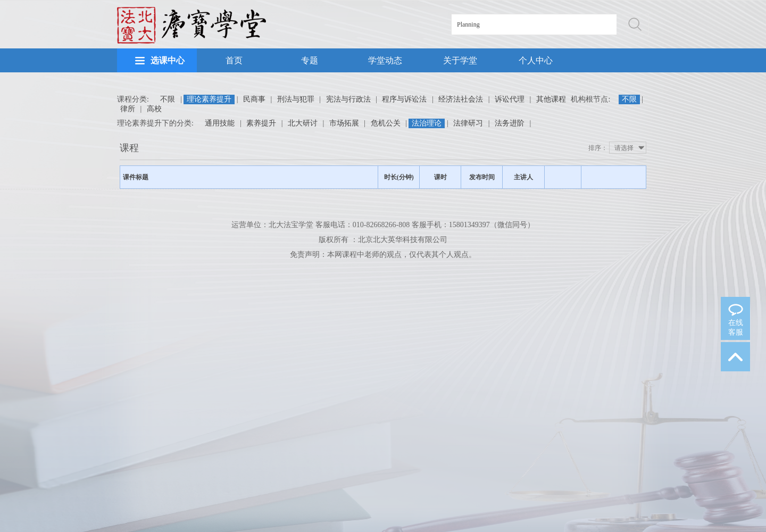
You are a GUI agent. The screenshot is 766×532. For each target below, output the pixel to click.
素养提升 (261, 123)
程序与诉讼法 (404, 99)
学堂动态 (385, 60)
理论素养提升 (209, 99)
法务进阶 (510, 123)
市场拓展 (344, 123)
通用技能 (220, 123)
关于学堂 (460, 60)
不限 (168, 99)
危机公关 (386, 123)
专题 (310, 60)
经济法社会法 (461, 99)
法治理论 (427, 123)
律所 (128, 109)
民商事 (254, 99)
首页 (234, 60)
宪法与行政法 (348, 99)
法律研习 (468, 123)
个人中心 (536, 60)
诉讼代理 (510, 99)
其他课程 (551, 99)
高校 (154, 109)
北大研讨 (303, 123)
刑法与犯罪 (296, 99)
